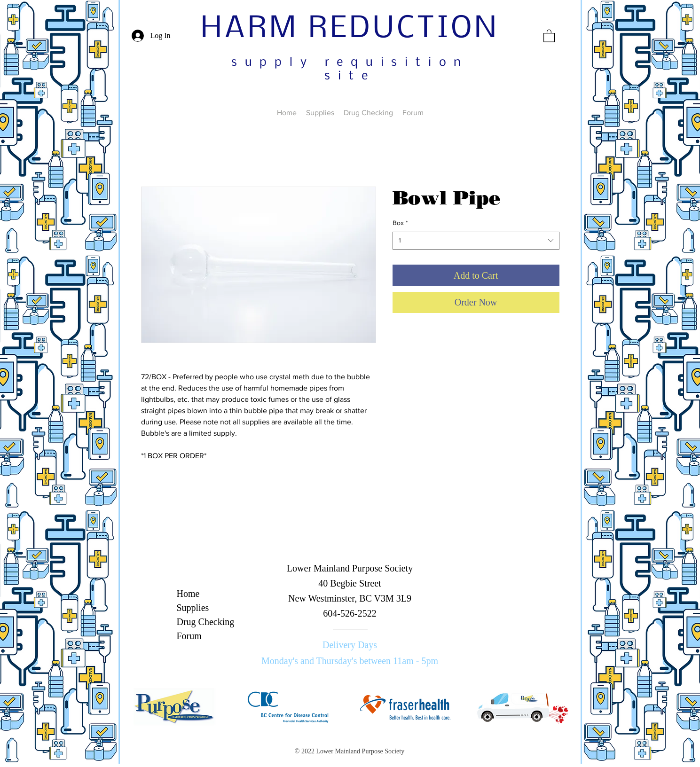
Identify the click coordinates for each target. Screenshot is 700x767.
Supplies (193, 608)
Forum (189, 636)
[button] (549, 35)
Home (188, 594)
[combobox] (476, 241)
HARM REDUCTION (350, 29)
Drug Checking (206, 622)
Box (400, 223)
